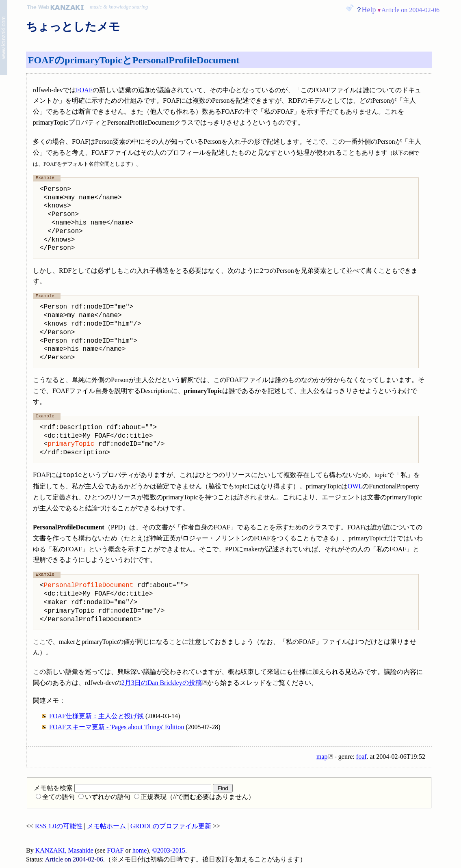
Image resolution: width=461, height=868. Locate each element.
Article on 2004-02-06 (410, 10)
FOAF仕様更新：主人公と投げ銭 (96, 716)
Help (369, 10)
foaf (361, 757)
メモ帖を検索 (122, 788)
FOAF (84, 90)
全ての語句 (55, 797)
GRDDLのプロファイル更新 (171, 826)
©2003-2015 (169, 850)
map (322, 757)
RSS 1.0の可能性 (58, 826)
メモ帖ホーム (106, 826)
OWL (355, 486)
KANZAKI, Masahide (64, 850)
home (140, 850)
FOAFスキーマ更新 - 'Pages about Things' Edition (117, 727)
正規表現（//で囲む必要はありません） (194, 797)
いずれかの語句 (104, 797)
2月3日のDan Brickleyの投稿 (162, 683)
